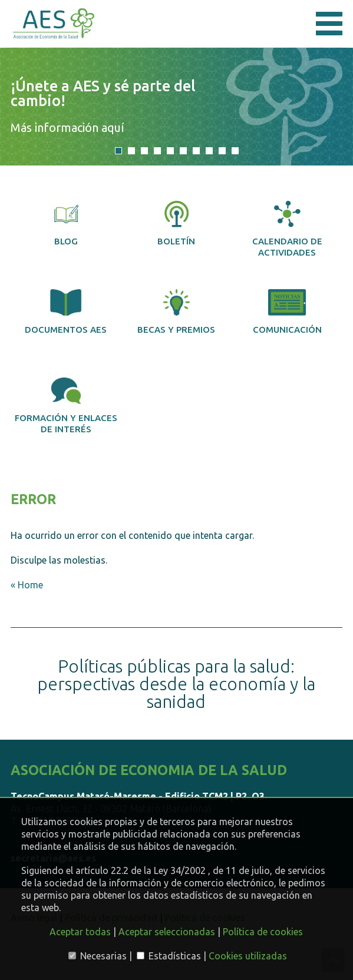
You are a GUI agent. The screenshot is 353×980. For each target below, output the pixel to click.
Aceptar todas (80, 932)
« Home (27, 585)
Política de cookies (263, 932)
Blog (66, 224)
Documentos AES (66, 312)
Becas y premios (176, 312)
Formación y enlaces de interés (66, 406)
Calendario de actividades (287, 229)
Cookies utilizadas (248, 956)
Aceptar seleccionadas (167, 932)
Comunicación (287, 312)
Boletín (176, 224)
